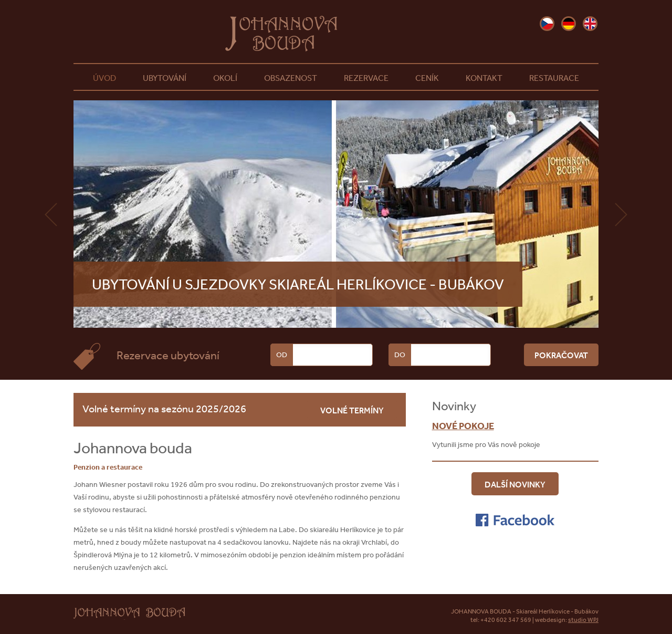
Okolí (225, 78)
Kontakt (484, 78)
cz (547, 24)
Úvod (104, 78)
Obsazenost (291, 78)
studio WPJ (583, 620)
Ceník (427, 78)
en (590, 24)
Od (282, 355)
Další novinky (515, 484)
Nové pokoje (463, 426)
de (569, 24)
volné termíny (352, 410)
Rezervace (366, 78)
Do (400, 355)
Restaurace (554, 78)
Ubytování (165, 78)
